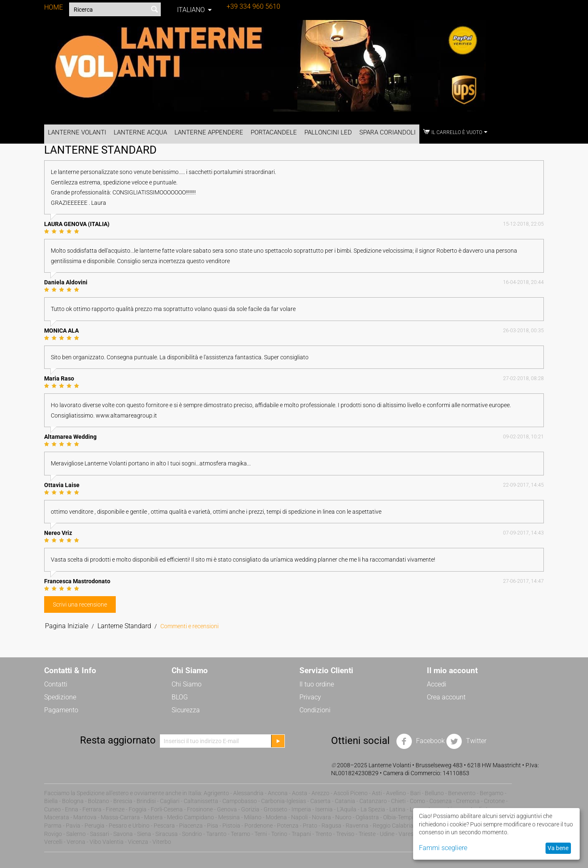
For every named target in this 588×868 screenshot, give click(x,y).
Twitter (466, 741)
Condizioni (315, 710)
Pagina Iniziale (67, 626)
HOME (54, 7)
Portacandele (274, 132)
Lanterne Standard (124, 626)
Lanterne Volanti (77, 132)
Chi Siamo (187, 684)
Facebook (420, 741)
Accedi (437, 684)
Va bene (558, 848)
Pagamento (61, 710)
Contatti (56, 684)
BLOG (180, 697)
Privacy (310, 697)
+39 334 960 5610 (253, 6)
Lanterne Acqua (140, 132)
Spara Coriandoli (387, 132)
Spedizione (60, 697)
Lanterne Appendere (209, 132)
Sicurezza (186, 710)
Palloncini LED (328, 132)
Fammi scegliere (443, 848)
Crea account (446, 697)
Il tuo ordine (317, 684)
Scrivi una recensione (80, 604)
